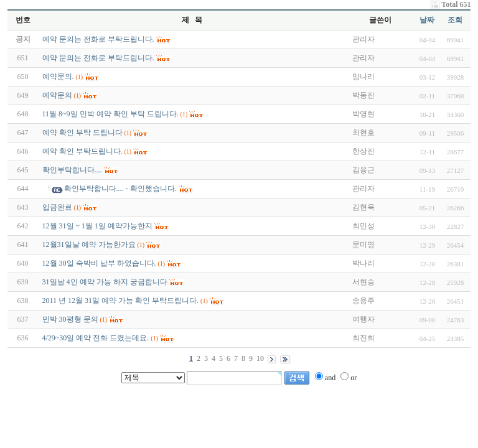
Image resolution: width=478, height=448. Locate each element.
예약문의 (57, 95)
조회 (455, 20)
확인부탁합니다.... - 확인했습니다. (120, 189)
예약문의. (58, 77)
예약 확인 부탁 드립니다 (82, 133)
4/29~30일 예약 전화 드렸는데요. (96, 338)
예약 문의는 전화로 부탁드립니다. (98, 58)
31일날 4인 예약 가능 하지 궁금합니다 (105, 282)
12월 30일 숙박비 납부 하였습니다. (99, 263)
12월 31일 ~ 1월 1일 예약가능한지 (98, 226)
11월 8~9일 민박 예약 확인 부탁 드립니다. (110, 114)
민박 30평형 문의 (70, 319)
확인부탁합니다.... (72, 170)
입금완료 (57, 207)
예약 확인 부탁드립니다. (82, 151)
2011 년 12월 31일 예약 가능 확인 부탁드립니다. (121, 301)
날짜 (427, 20)
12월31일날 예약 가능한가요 (89, 245)
